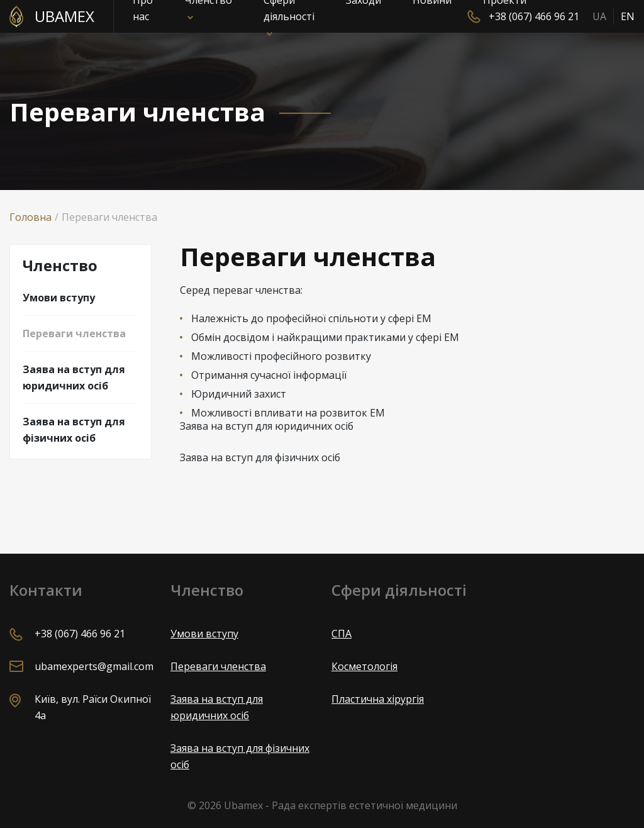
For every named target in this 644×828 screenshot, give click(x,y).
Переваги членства (74, 333)
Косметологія (364, 666)
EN (628, 16)
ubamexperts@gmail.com (94, 666)
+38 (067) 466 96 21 (534, 16)
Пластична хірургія (378, 699)
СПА (341, 634)
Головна (31, 217)
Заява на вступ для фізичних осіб (74, 430)
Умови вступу (59, 298)
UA (599, 16)
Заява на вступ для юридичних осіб (74, 378)
